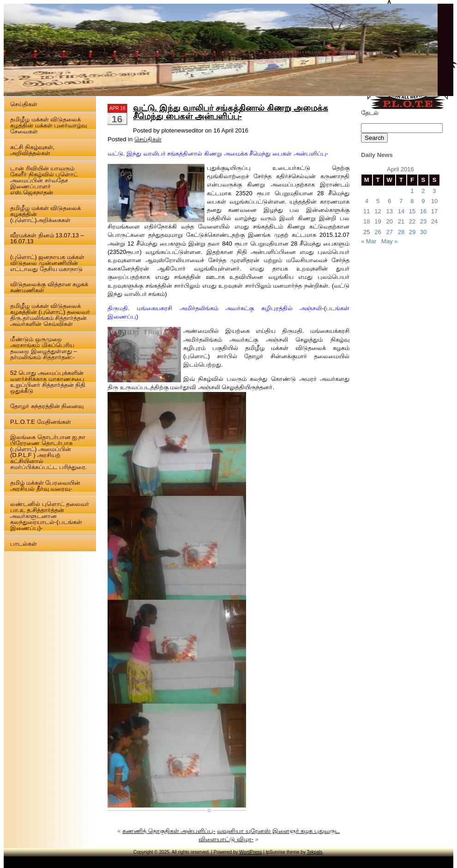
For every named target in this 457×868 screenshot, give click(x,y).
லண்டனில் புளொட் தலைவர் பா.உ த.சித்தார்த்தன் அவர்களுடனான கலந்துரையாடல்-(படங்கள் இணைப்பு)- (50, 516)
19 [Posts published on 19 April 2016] (378, 221)
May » (389, 241)
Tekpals (315, 852)
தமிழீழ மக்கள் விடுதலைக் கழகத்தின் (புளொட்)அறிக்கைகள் (45, 214)
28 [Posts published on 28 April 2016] (401, 232)
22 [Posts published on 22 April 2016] (412, 221)
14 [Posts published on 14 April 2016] (401, 211)
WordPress (250, 852)
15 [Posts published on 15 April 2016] (412, 211)
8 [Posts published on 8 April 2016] (412, 201)
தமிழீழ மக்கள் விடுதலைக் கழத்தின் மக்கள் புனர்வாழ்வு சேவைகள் (48, 125)
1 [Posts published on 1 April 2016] (412, 191)
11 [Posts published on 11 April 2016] (367, 211)
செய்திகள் (24, 104)
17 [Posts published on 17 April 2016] (434, 211)
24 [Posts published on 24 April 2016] (434, 221)
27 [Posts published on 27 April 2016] (389, 232)
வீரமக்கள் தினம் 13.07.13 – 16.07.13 (47, 238)
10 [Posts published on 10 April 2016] (434, 201)
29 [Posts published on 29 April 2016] (412, 232)
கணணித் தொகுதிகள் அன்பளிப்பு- (169, 831)
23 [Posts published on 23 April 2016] (423, 221)
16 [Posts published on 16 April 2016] (423, 211)
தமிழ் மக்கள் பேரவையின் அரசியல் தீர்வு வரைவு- (45, 486)
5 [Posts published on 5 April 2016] (378, 201)
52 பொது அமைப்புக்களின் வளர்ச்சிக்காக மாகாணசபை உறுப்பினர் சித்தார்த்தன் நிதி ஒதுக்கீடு (48, 382)
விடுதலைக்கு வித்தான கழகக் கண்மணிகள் (49, 287)
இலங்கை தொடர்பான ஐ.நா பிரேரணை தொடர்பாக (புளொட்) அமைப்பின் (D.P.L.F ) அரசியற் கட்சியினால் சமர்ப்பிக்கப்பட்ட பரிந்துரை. (48, 452)
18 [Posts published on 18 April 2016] (367, 221)
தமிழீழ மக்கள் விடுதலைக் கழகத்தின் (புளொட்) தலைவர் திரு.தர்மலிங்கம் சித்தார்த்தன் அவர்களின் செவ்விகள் (50, 315)
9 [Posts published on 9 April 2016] (423, 201)
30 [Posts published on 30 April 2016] (423, 232)
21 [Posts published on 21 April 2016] (401, 221)
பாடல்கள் (24, 544)
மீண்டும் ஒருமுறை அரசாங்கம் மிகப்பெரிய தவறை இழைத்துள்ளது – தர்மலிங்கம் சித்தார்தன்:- (43, 348)
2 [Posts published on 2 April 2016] (423, 191)
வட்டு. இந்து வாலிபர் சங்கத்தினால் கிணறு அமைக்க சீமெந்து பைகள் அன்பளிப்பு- (231, 112)
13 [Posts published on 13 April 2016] (389, 211)
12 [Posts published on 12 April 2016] (378, 211)
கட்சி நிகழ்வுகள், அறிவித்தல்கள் (32, 150)
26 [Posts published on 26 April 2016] (378, 232)
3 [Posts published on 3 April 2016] (434, 191)
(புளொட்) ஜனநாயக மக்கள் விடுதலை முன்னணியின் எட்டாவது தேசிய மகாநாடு (47, 263)
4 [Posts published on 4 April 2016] (367, 201)
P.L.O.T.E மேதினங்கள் (41, 422)
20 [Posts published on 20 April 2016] (389, 221)
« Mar (369, 241)
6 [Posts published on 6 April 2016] (389, 201)
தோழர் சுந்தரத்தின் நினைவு (47, 406)
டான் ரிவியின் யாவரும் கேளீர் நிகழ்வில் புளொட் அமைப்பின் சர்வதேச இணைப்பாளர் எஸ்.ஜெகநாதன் (44, 180)
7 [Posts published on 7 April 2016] (401, 201)
